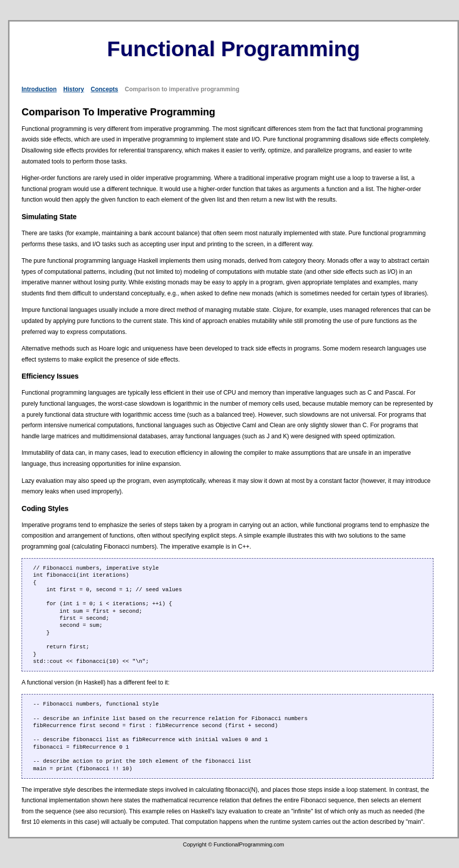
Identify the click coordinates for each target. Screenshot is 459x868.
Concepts (104, 89)
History (73, 89)
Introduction (39, 89)
